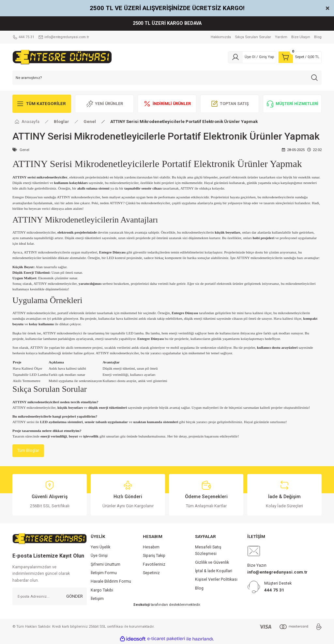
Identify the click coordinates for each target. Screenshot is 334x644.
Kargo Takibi (102, 590)
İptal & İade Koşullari (214, 571)
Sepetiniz (151, 573)
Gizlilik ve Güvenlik (212, 563)
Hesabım (151, 547)
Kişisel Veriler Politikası (216, 580)
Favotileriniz (154, 565)
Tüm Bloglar (29, 451)
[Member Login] (252, 57)
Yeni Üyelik (100, 547)
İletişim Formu (104, 573)
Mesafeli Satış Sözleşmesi (208, 551)
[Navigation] (42, 104)
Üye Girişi (99, 556)
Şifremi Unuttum (106, 565)
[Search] (167, 78)
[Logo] (62, 57)
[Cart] (300, 57)
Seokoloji (141, 605)
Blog (199, 589)
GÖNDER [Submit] (75, 597)
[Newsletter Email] (50, 597)
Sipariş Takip (154, 556)
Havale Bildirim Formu (111, 582)
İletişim (97, 599)
